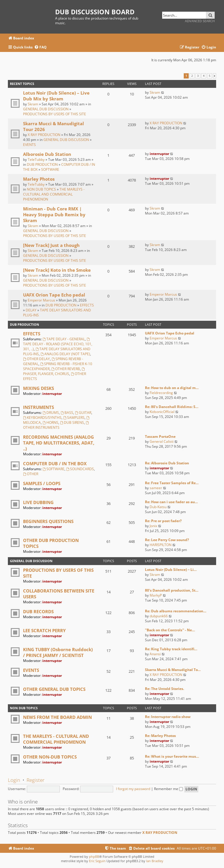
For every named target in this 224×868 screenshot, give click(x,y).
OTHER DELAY (36, 359)
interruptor (159, 154)
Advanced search (200, 21)
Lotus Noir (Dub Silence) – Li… (171, 570)
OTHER (31, 474)
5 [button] (210, 76)
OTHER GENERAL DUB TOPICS (54, 689)
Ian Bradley (155, 861)
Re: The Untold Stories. (164, 689)
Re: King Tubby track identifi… (171, 649)
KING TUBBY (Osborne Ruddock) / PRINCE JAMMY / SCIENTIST (58, 652)
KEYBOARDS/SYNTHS (42, 418)
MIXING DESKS (38, 388)
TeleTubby (36, 160)
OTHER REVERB (66, 369)
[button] (215, 76)
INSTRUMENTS (38, 407)
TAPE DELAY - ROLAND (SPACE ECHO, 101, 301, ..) (58, 345)
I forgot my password (133, 789)
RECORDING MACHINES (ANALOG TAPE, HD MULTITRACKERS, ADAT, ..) (59, 443)
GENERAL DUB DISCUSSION (46, 109)
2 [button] (192, 76)
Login (14, 780)
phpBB (94, 856)
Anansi (155, 654)
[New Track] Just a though (51, 245)
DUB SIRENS (72, 422)
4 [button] (204, 76)
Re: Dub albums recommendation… (176, 611)
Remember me (168, 789)
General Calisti (162, 441)
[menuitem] (40, 47)
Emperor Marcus (41, 300)
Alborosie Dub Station (47, 154)
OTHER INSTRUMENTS (56, 426)
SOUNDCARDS (80, 469)
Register (36, 780)
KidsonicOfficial (162, 412)
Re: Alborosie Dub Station (167, 463)
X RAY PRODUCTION (44, 135)
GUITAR (83, 413)
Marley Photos (39, 179)
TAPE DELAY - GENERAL (64, 339)
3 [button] (198, 76)
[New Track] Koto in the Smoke (57, 270)
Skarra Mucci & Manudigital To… (173, 670)
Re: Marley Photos (160, 736)
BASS (67, 413)
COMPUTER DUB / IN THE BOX (55, 463)
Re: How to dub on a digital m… (172, 388)
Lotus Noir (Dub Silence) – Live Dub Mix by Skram (56, 96)
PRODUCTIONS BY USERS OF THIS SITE (55, 114)
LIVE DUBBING (38, 502)
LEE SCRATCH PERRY (44, 630)
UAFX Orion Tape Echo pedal (54, 295)
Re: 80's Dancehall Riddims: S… (172, 407)
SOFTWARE (50, 169)
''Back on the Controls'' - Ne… (170, 630)
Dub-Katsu (158, 507)
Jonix (153, 526)
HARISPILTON (161, 545)
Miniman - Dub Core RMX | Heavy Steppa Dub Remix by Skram (54, 215)
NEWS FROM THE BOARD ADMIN (57, 717)
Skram (33, 104)
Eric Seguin (97, 861)
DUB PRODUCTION (42, 164)
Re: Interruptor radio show (168, 717)
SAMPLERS (74, 418)
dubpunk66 (159, 616)
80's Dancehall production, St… (172, 590)
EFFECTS (87, 305)
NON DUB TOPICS (41, 189)
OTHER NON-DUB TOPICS (50, 757)
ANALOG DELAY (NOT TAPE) (65, 354)
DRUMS (51, 413)
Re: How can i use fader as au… (171, 502)
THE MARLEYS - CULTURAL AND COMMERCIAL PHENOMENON (54, 194)
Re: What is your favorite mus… (172, 756)
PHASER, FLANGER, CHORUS (54, 372)
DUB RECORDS (38, 611)
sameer (156, 488)
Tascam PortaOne (160, 436)
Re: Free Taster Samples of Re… (172, 483)
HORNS (50, 422)
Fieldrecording (161, 393)
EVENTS (29, 145)
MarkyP (156, 595)
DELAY (31, 310)
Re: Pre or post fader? (163, 521)
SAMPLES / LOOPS (42, 483)
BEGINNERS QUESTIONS (48, 521)
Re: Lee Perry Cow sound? (167, 540)
